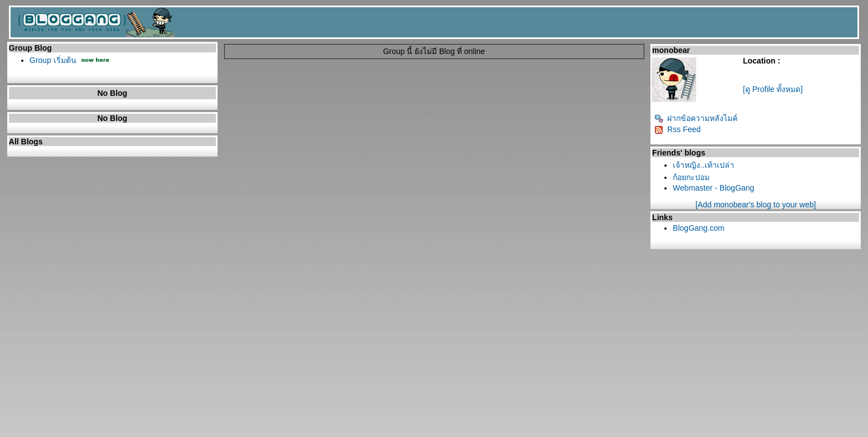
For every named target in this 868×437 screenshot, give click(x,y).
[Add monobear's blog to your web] (756, 205)
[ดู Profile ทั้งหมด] (773, 89)
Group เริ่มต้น (53, 60)
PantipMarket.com (72, 433)
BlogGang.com (699, 228)
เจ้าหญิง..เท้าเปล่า (703, 165)
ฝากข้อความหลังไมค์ (696, 118)
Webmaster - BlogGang (713, 188)
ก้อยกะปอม (691, 177)
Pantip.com (23, 433)
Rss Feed (677, 129)
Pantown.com (125, 433)
